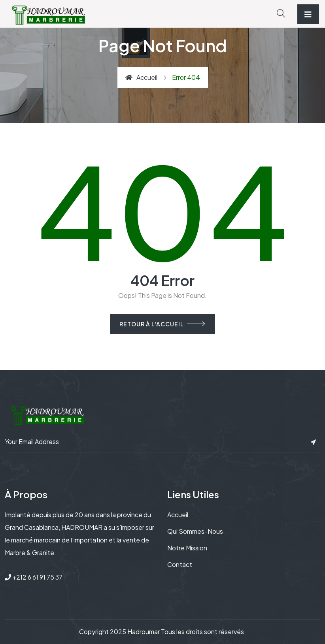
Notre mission (187, 548)
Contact (180, 564)
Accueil (141, 77)
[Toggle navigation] (308, 14)
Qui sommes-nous (195, 531)
